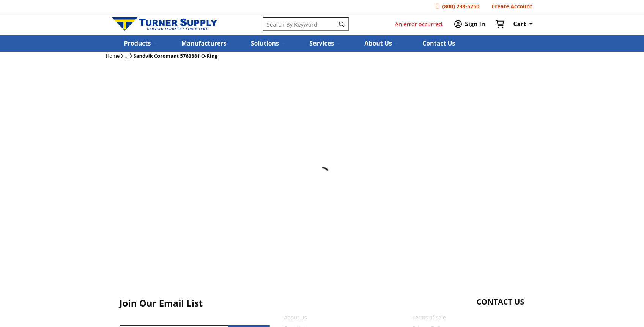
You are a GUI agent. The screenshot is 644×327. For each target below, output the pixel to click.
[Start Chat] (494, 317)
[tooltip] (126, 57)
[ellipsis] (126, 57)
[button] (141, 43)
